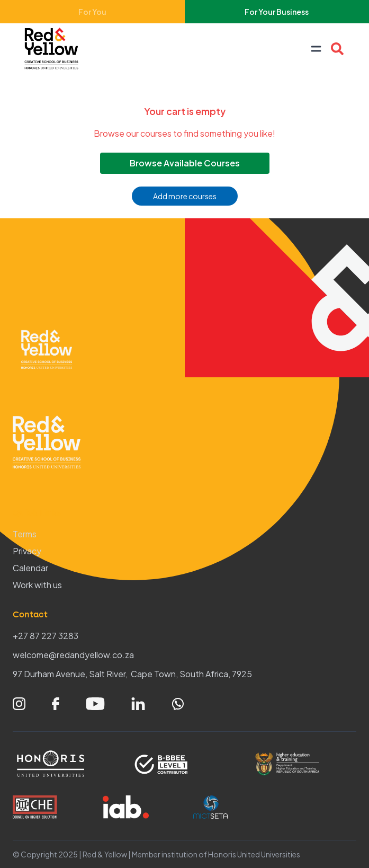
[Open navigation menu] (316, 49)
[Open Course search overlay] (337, 49)
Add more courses (185, 196)
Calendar (30, 568)
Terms (25, 534)
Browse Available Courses (185, 163)
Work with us (37, 585)
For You (92, 12)
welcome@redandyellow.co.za (73, 655)
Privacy (27, 551)
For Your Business (277, 12)
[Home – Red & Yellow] (54, 49)
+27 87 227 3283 (46, 636)
